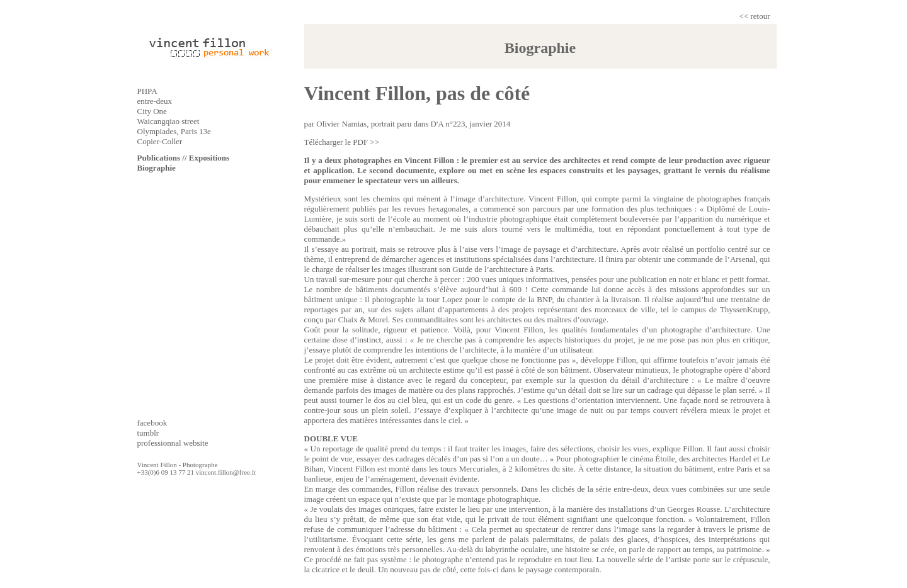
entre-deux (155, 101)
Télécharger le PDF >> (342, 142)
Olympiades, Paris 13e (174, 131)
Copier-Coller (160, 141)
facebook (152, 423)
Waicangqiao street (168, 121)
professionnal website (173, 443)
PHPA (147, 91)
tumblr (148, 433)
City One (152, 111)
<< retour (755, 16)
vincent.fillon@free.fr (226, 472)
